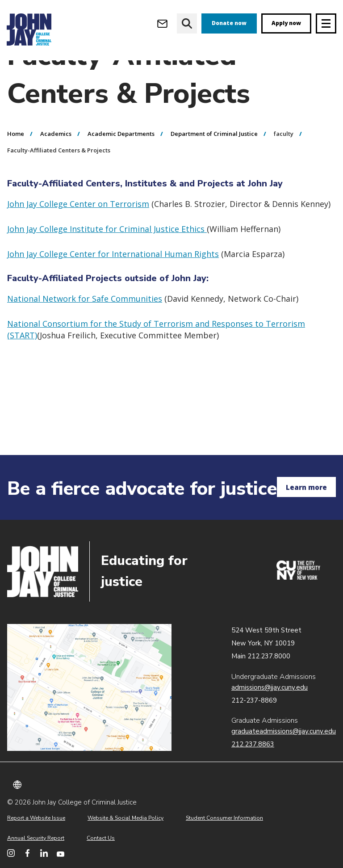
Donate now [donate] (229, 23)
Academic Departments (121, 164)
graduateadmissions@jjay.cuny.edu (284, 731)
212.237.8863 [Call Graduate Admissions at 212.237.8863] (253, 744)
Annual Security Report (36, 838)
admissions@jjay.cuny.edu (270, 687)
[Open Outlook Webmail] (162, 23)
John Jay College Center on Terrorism (78, 235)
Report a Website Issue (36, 818)
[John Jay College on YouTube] (61, 853)
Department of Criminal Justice (214, 164)
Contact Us (101, 838)
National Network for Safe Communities (85, 329)
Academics (56, 164)
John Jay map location (89, 687)
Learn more (306, 487)
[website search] (187, 23)
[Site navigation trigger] (326, 23)
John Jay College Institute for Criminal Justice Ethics (107, 260)
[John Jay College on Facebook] (27, 853)
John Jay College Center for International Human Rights (113, 285)
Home (16, 164)
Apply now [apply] (286, 23)
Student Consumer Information (224, 818)
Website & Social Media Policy (125, 818)
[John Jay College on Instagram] (11, 853)
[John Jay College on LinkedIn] (44, 853)
